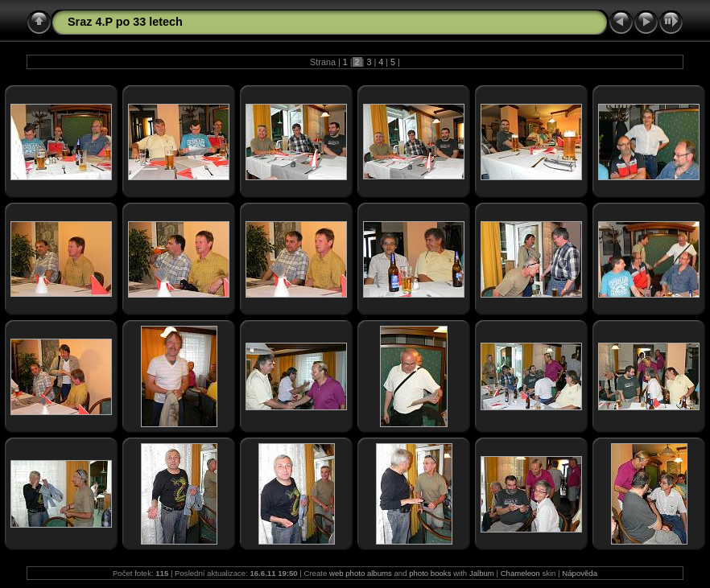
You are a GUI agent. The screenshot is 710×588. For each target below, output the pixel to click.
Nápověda (580, 573)
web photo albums (361, 573)
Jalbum (482, 573)
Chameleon (520, 573)
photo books (430, 573)
